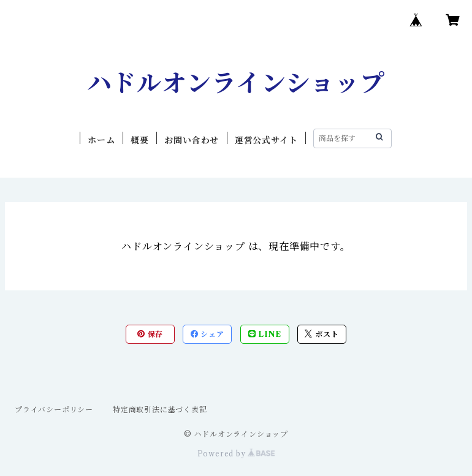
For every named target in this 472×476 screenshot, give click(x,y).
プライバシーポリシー (54, 410)
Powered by (236, 454)
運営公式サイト (266, 140)
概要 (140, 140)
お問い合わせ (192, 140)
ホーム (101, 140)
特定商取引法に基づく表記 (160, 410)
